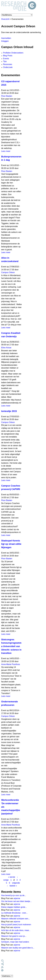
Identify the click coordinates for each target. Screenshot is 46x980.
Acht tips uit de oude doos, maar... (16, 930)
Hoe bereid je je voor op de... (14, 895)
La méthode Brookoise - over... (14, 913)
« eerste (12, 877)
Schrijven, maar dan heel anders (15, 942)
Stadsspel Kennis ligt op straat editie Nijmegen (11, 544)
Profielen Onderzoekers (13, 53)
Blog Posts (8, 56)
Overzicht (5, 19)
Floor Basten (7, 96)
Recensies (8, 64)
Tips (5, 61)
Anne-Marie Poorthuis (11, 664)
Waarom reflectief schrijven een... (16, 919)
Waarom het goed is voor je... (14, 936)
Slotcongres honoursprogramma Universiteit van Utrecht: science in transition (11, 646)
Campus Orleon (8, 272)
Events (6, 59)
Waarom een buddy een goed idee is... (18, 948)
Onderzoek (8, 67)
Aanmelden (6, 38)
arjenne (17, 898)
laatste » (13, 886)
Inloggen (5, 41)
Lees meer (6, 151)
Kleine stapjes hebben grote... (14, 907)
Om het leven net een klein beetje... (16, 901)
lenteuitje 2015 (9, 411)
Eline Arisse (6, 348)
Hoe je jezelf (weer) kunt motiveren (16, 925)
